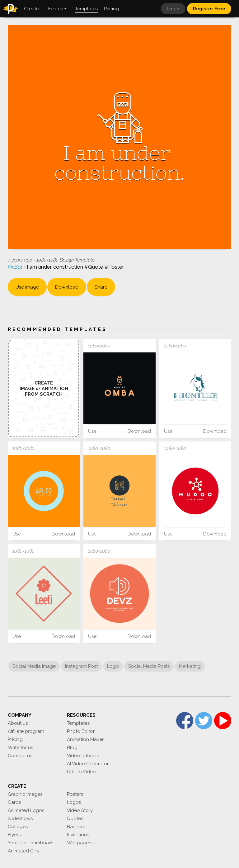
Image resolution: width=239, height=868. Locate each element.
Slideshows (20, 818)
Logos (74, 802)
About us (18, 723)
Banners (76, 827)
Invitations (78, 835)
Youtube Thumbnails (30, 843)
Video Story (80, 810)
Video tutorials (83, 756)
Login (173, 9)
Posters (75, 794)
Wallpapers (80, 843)
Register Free (209, 9)
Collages (18, 827)
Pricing (15, 739)
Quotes (75, 818)
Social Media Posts (149, 666)
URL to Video (81, 772)
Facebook (185, 721)
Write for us (20, 748)
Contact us (20, 756)
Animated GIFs (23, 851)
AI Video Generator (88, 764)
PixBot (16, 267)
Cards (14, 802)
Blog (72, 748)
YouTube (223, 721)
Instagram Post (81, 666)
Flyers (14, 835)
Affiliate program (26, 731)
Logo (113, 666)
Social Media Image (34, 666)
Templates (78, 723)
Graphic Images (25, 794)
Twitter (204, 721)
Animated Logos (26, 810)
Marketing (190, 666)
